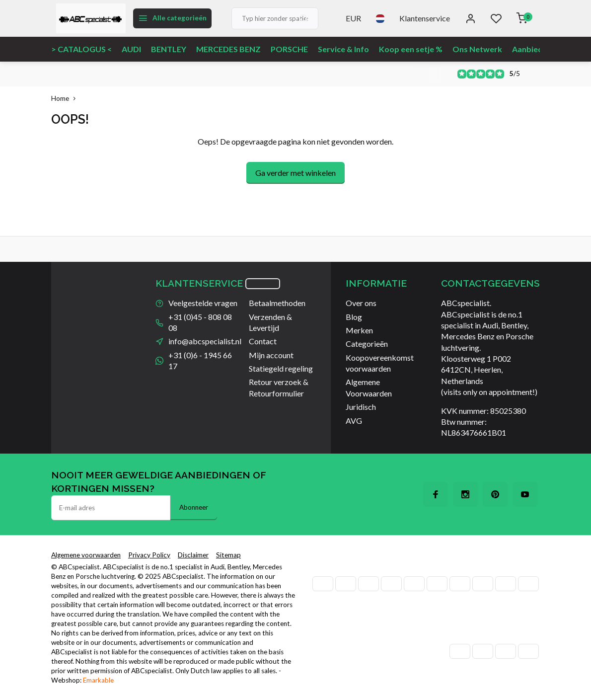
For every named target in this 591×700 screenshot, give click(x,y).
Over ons (361, 303)
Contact (263, 341)
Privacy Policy (149, 555)
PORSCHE (289, 49)
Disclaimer (193, 555)
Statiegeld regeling (281, 368)
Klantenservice (425, 18)
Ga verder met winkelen (295, 173)
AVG (354, 421)
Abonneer (194, 507)
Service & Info (343, 49)
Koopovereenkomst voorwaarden (380, 363)
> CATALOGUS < (81, 49)
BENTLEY (169, 49)
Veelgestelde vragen (203, 303)
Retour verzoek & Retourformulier (279, 387)
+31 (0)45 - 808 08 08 (200, 322)
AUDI (131, 49)
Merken (359, 330)
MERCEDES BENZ (228, 49)
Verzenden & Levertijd (270, 322)
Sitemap (228, 555)
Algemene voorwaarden (86, 555)
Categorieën (367, 344)
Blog (354, 317)
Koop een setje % (411, 49)
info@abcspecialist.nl (205, 341)
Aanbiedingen (537, 49)
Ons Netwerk (477, 49)
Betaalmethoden (277, 303)
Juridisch (361, 407)
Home (66, 98)
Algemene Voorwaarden (369, 387)
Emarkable (98, 680)
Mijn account (271, 355)
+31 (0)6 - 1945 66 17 (200, 360)
